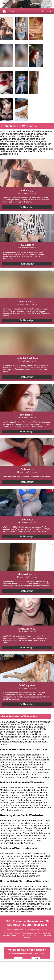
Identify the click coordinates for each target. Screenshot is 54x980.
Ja (18, 959)
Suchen (13, 11)
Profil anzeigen (27, 207)
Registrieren (48, 11)
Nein (36, 959)
